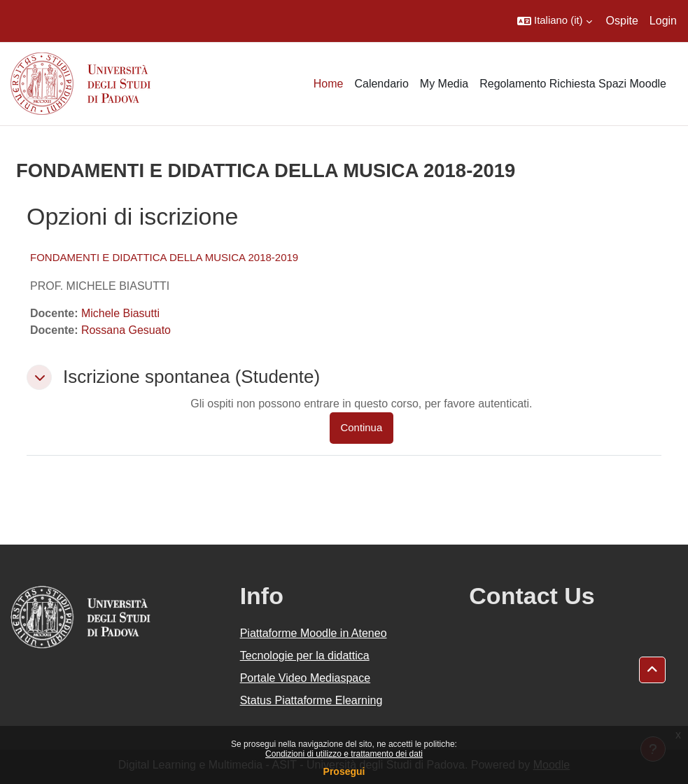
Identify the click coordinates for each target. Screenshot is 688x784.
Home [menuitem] (329, 84)
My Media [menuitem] (444, 84)
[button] (555, 21)
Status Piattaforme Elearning (311, 700)
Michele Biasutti (120, 313)
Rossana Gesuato (126, 330)
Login (663, 21)
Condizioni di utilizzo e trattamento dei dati (344, 754)
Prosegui (344, 771)
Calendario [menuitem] (381, 84)
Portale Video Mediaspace (306, 678)
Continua (362, 428)
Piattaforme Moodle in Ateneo (314, 633)
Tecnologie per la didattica (305, 656)
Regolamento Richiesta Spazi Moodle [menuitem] (573, 84)
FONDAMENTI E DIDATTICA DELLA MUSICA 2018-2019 (164, 257)
